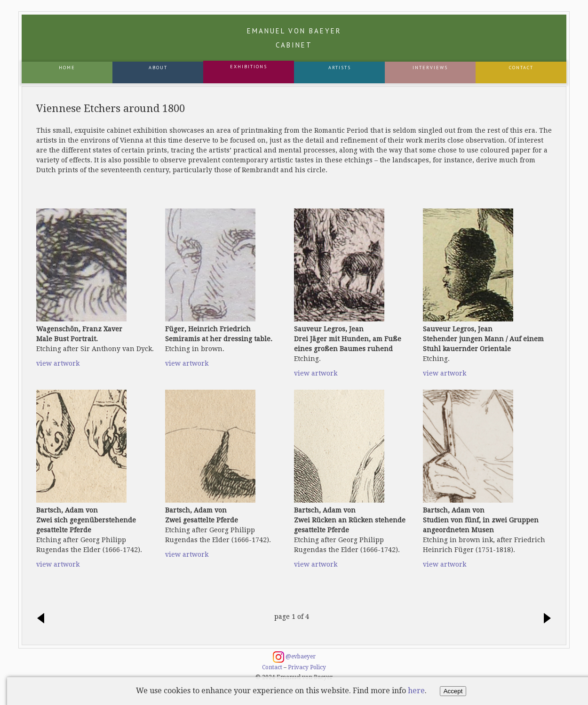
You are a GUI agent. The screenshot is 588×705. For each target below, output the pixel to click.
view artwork (58, 363)
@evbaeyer (294, 657)
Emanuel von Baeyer (294, 38)
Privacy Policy (307, 667)
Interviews (430, 68)
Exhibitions (249, 67)
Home (67, 68)
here (416, 691)
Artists (340, 68)
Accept (453, 691)
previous (43, 619)
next (545, 619)
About (158, 68)
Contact (521, 68)
